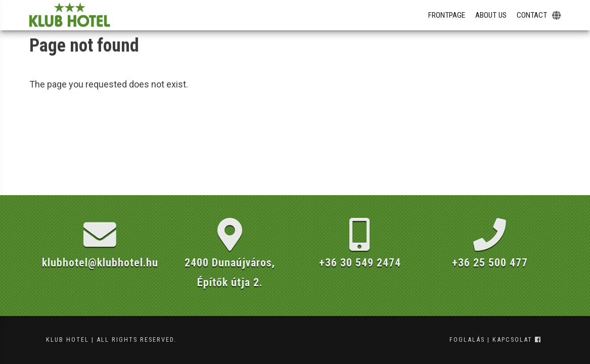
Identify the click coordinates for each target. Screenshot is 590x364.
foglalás (467, 339)
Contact (532, 15)
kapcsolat (512, 339)
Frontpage (447, 15)
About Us (491, 15)
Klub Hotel (67, 339)
